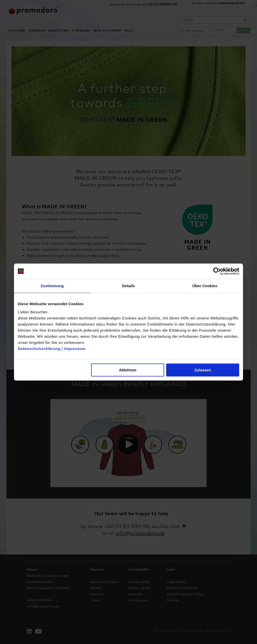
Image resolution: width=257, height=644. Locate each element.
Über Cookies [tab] (205, 286)
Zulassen (203, 370)
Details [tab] (128, 286)
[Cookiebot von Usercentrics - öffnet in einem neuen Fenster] (217, 271)
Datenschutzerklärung (39, 349)
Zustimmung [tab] (52, 286)
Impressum (75, 349)
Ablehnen (128, 370)
